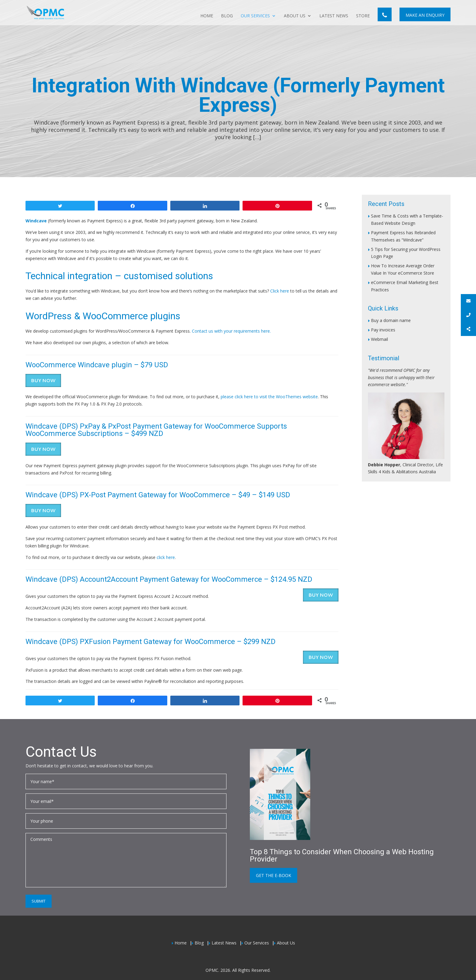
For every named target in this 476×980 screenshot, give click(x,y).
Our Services (255, 16)
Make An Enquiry (425, 15)
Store (363, 16)
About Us (295, 16)
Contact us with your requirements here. (231, 331)
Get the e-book (274, 875)
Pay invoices (383, 330)
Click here (280, 291)
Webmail (379, 339)
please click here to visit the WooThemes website (269, 397)
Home (207, 16)
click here (166, 557)
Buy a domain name (391, 320)
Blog (227, 16)
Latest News (334, 16)
